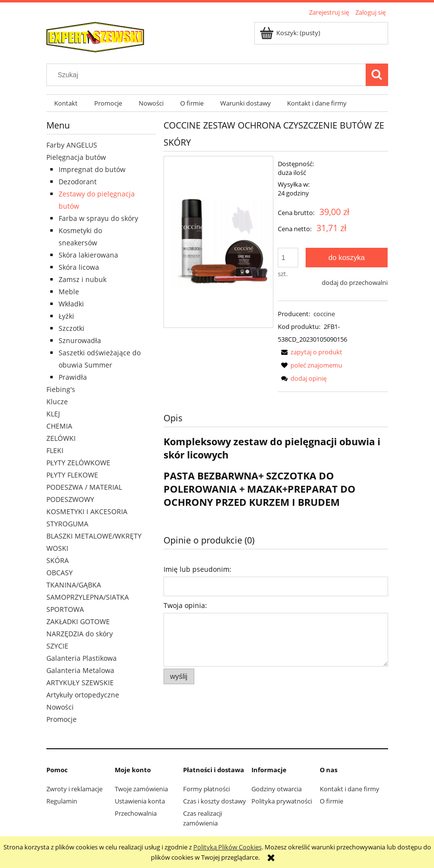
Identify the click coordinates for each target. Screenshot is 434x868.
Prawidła (73, 377)
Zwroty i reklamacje (74, 789)
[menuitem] (66, 103)
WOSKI (57, 548)
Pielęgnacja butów (76, 157)
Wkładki (71, 304)
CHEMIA (59, 426)
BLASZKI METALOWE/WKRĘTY (94, 536)
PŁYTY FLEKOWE (72, 475)
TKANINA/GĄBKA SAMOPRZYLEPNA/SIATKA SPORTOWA (88, 597)
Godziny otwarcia (277, 789)
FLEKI (55, 450)
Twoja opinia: (185, 605)
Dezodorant (78, 182)
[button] (310, 352)
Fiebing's (61, 389)
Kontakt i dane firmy (350, 789)
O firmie (331, 801)
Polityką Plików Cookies (227, 847)
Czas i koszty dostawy (215, 801)
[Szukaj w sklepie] (208, 75)
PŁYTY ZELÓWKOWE (78, 463)
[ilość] (288, 258)
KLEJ (53, 414)
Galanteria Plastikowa (82, 658)
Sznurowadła (80, 340)
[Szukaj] (377, 75)
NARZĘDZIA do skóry (80, 634)
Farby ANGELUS (72, 145)
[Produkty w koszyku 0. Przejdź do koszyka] (291, 33)
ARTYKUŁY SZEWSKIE (80, 683)
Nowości (60, 707)
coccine (324, 314)
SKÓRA (58, 560)
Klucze (57, 401)
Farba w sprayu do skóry (98, 218)
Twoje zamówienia (141, 789)
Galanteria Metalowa (80, 670)
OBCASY (60, 573)
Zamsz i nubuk (83, 279)
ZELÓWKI (61, 438)
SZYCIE (57, 646)
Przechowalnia (136, 813)
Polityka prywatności (282, 801)
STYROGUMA (67, 524)
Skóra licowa (79, 267)
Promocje (62, 719)
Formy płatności (207, 789)
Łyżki (66, 316)
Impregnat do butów (92, 169)
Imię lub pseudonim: (197, 569)
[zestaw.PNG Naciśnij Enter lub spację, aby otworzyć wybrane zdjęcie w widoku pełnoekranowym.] (218, 242)
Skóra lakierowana (88, 255)
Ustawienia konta (140, 801)
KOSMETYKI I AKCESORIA (87, 511)
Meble (69, 292)
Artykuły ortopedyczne (83, 695)
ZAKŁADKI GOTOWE (78, 621)
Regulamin (62, 801)
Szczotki (72, 328)
